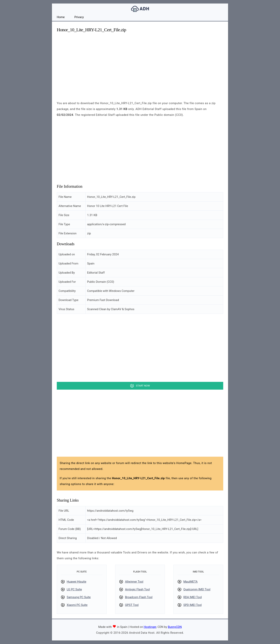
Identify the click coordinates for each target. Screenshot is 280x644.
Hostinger (150, 627)
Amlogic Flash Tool (137, 589)
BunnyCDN (175, 627)
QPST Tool (132, 605)
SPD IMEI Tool (192, 605)
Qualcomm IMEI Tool (197, 589)
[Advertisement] (140, 63)
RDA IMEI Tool (193, 597)
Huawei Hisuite (77, 582)
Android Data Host (140, 9)
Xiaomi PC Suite (77, 605)
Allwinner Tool (134, 582)
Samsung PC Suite (79, 597)
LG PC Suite (74, 589)
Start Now (143, 386)
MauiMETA (190, 582)
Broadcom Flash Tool (139, 597)
